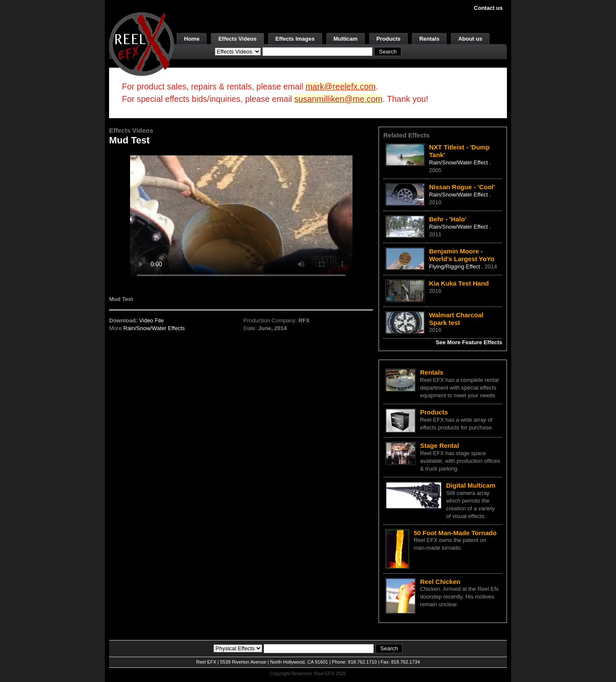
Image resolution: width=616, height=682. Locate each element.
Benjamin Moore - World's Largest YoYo (462, 255)
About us (470, 39)
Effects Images (295, 39)
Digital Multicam (471, 485)
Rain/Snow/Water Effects (154, 328)
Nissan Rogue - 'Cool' (462, 187)
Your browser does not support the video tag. (241, 218)
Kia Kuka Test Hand (459, 283)
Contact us (488, 8)
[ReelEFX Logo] (142, 43)
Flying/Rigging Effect (455, 267)
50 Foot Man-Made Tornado (455, 533)
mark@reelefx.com (341, 86)
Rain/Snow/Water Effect (459, 162)
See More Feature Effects (469, 342)
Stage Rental (440, 445)
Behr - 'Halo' (448, 219)
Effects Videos (237, 39)
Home (192, 39)
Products (388, 39)
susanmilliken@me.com (338, 99)
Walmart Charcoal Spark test (456, 319)
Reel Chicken (440, 582)
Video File (151, 320)
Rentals (429, 39)
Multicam (346, 39)
